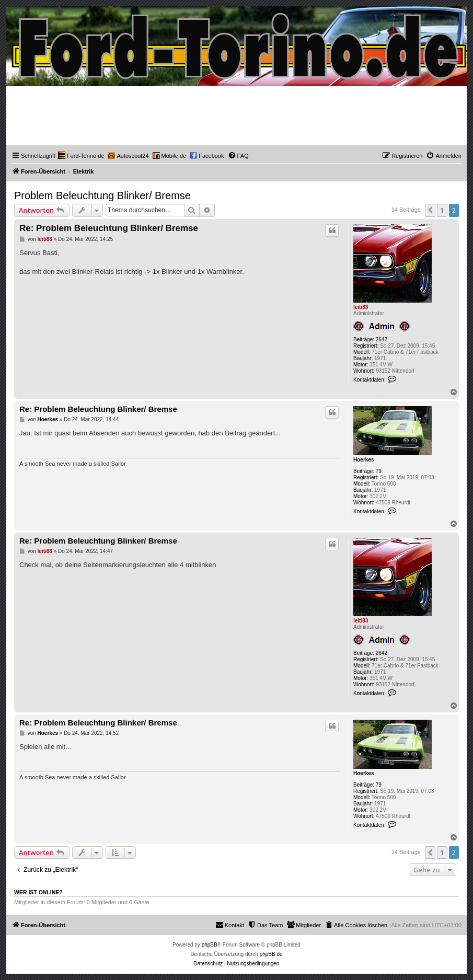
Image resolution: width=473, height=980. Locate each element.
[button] (430, 210)
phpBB (210, 945)
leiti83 (361, 307)
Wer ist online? (38, 892)
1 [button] (442, 210)
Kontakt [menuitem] (230, 925)
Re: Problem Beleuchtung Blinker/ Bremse (109, 228)
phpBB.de (271, 954)
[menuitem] (81, 156)
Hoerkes (364, 460)
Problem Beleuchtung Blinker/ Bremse (102, 195)
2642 (382, 339)
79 (379, 471)
